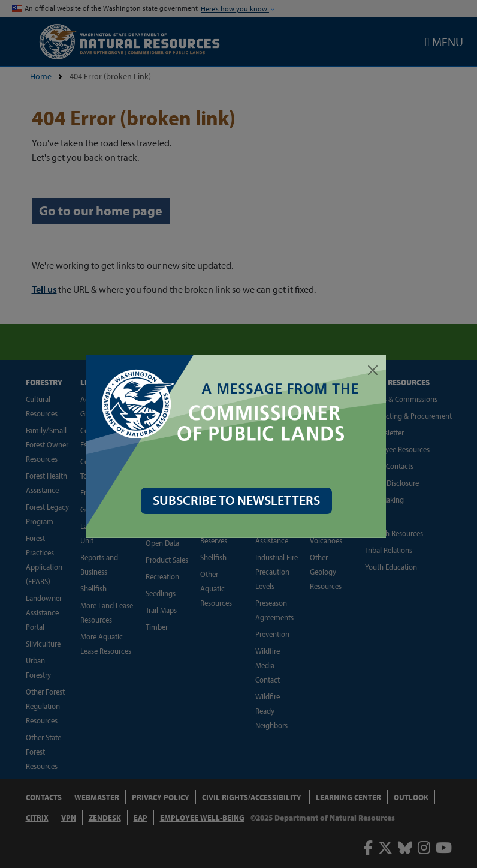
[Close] (375, 370)
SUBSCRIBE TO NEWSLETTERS (239, 500)
